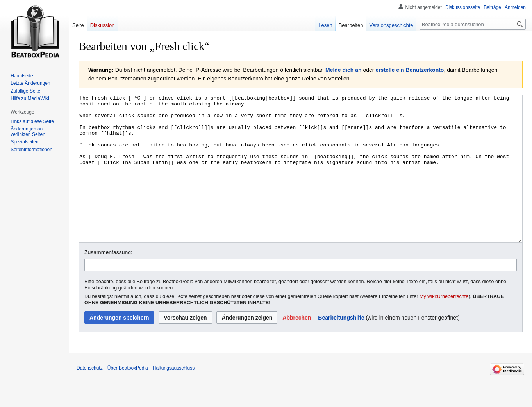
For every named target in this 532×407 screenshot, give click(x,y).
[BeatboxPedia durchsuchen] (473, 24)
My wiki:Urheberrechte (444, 326)
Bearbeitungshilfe (341, 347)
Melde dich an (344, 70)
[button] (297, 347)
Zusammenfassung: (108, 282)
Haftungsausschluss (174, 397)
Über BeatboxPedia (128, 397)
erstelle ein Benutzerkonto (410, 70)
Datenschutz (90, 397)
